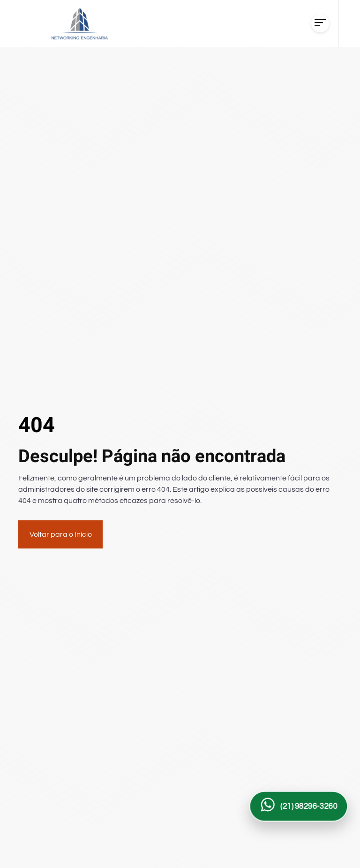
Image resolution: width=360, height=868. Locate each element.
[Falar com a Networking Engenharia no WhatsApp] (299, 806)
